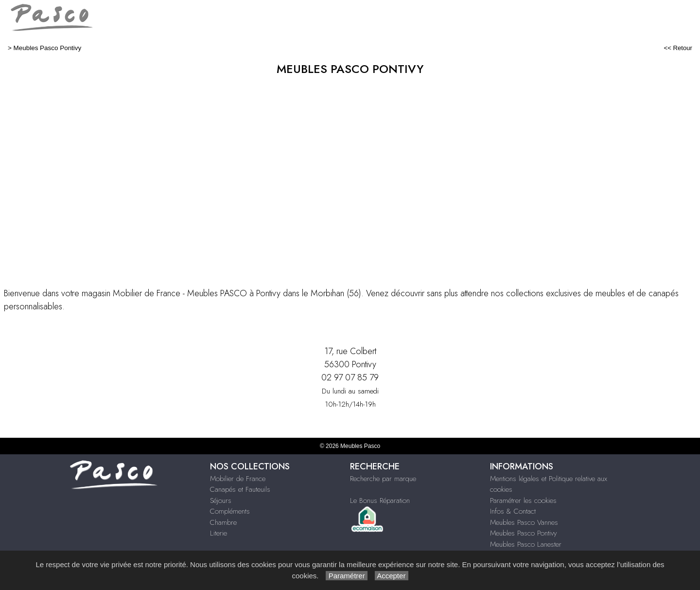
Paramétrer (346, 576)
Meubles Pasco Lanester (526, 544)
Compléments (230, 511)
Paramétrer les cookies (523, 501)
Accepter (392, 576)
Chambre (223, 522)
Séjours (221, 501)
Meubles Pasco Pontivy (48, 48)
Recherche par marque (383, 479)
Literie (219, 533)
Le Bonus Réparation (380, 501)
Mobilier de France (238, 479)
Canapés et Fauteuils (240, 489)
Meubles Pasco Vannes (524, 522)
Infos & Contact (513, 511)
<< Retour (678, 48)
